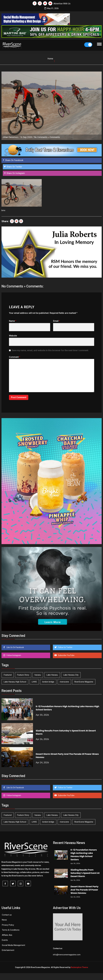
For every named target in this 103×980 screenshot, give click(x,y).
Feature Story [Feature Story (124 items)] (23, 675)
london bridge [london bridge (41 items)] (48, 682)
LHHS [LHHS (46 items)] (34, 682)
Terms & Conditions (11, 930)
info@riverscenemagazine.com (67, 955)
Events (5, 940)
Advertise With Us (62, 4)
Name (13, 321)
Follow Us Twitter (65, 647)
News (4, 920)
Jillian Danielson (10, 137)
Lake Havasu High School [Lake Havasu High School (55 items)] (15, 682)
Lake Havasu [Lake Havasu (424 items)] (52, 675)
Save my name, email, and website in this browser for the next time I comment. (50, 350)
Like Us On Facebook (15, 647)
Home (50, 59)
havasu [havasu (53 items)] (38, 675)
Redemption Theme (79, 967)
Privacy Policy (8, 925)
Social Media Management (13, 945)
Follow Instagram (14, 655)
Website (13, 336)
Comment (15, 357)
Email (57, 321)
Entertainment (8, 950)
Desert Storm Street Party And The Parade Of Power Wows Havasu (84, 890)
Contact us (7, 915)
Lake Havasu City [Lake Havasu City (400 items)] (71, 675)
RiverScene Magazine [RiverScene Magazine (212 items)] (84, 682)
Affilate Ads (7, 935)
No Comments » (42, 137)
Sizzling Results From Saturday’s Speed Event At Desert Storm (85, 873)
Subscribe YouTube (66, 655)
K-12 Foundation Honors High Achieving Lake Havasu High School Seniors (84, 855)
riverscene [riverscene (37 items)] (64, 682)
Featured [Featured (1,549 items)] (8, 675)
